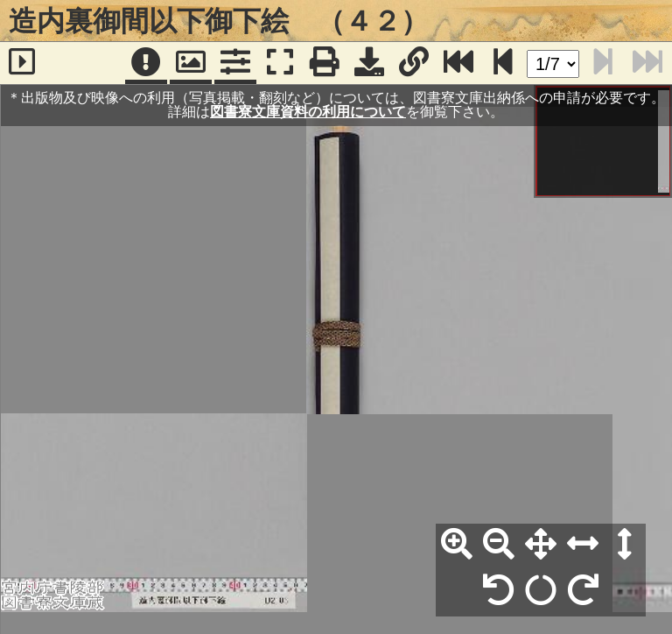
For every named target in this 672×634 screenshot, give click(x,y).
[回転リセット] (541, 591)
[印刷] (325, 63)
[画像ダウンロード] (369, 63)
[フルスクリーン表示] (280, 63)
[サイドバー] (22, 63)
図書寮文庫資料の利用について (308, 112)
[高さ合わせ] (625, 545)
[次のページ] (503, 63)
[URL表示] (414, 63)
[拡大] (457, 545)
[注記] (146, 63)
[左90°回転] (499, 591)
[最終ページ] (458, 63)
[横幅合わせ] (583, 545)
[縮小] (499, 545)
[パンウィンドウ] (191, 63)
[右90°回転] (583, 591)
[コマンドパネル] (235, 63)
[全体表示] (541, 545)
